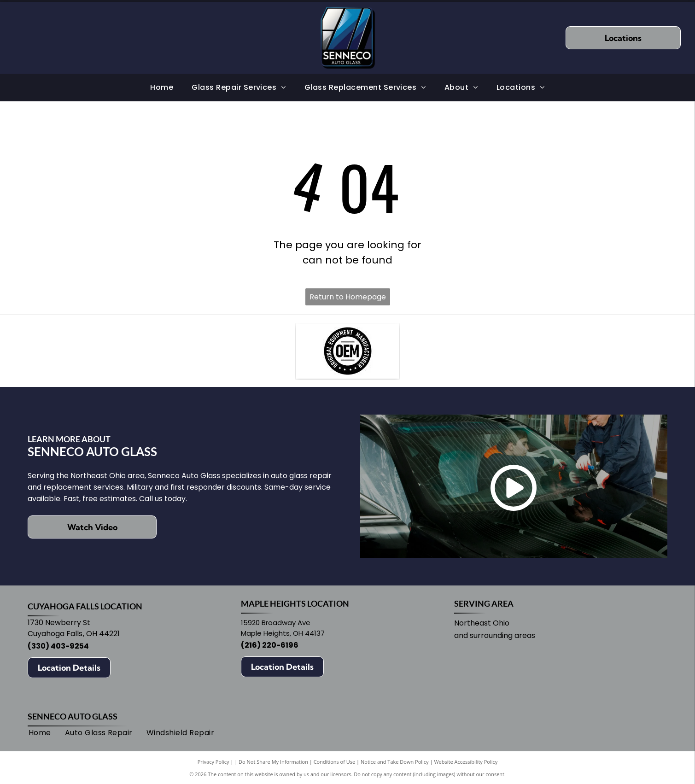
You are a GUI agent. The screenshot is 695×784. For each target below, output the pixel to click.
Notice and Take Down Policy (395, 762)
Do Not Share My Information (273, 762)
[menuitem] (162, 88)
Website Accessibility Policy (466, 762)
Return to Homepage (348, 297)
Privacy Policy (213, 762)
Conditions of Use (335, 762)
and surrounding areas (495, 635)
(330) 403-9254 (58, 646)
